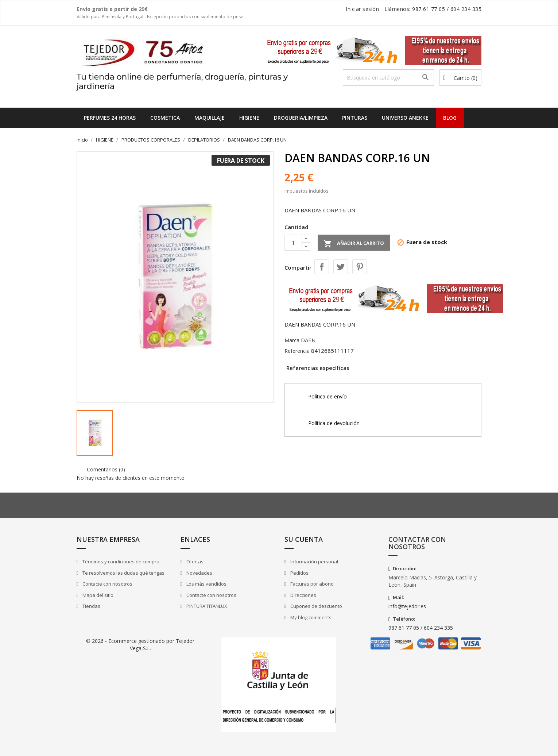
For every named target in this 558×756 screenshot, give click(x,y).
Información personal (314, 562)
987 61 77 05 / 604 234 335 (421, 628)
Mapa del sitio (97, 595)
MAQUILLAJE (210, 118)
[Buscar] (388, 78)
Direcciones (303, 595)
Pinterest (360, 267)
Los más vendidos (206, 584)
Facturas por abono (311, 584)
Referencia (297, 351)
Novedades (199, 573)
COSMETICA (165, 118)
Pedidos (299, 573)
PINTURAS (355, 118)
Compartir (322, 267)
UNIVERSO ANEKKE (405, 118)
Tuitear (341, 267)
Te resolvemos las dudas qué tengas (123, 573)
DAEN (308, 340)
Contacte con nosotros (107, 584)
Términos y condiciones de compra (120, 562)
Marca (292, 340)
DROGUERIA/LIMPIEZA (301, 118)
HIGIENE (249, 118)
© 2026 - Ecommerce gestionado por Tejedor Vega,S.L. (140, 645)
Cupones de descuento (316, 606)
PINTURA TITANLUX (206, 606)
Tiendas (91, 606)
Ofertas (194, 562)
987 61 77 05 (429, 9)
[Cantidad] (293, 243)
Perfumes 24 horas (110, 118)
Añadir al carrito (354, 244)
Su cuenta (304, 539)
